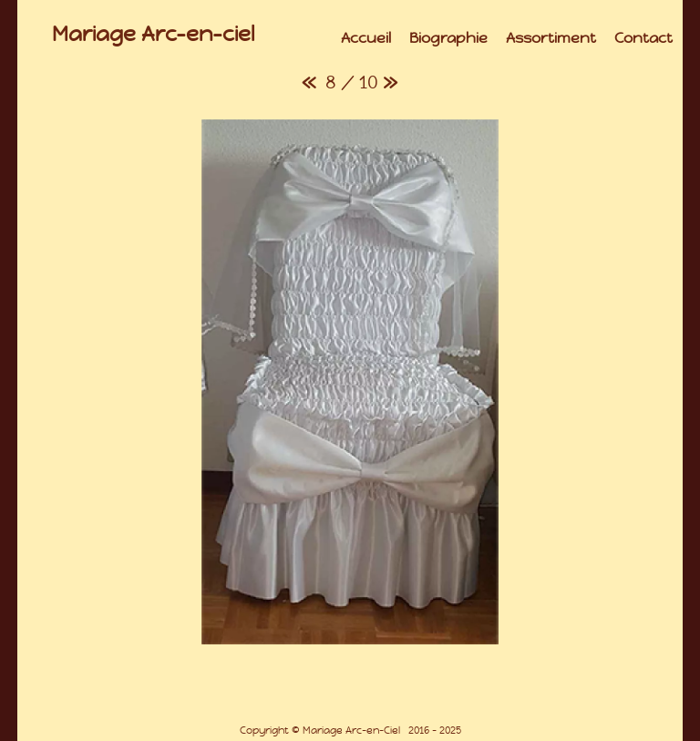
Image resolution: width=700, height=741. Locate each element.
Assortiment (551, 38)
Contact (643, 38)
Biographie (448, 38)
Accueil (366, 38)
